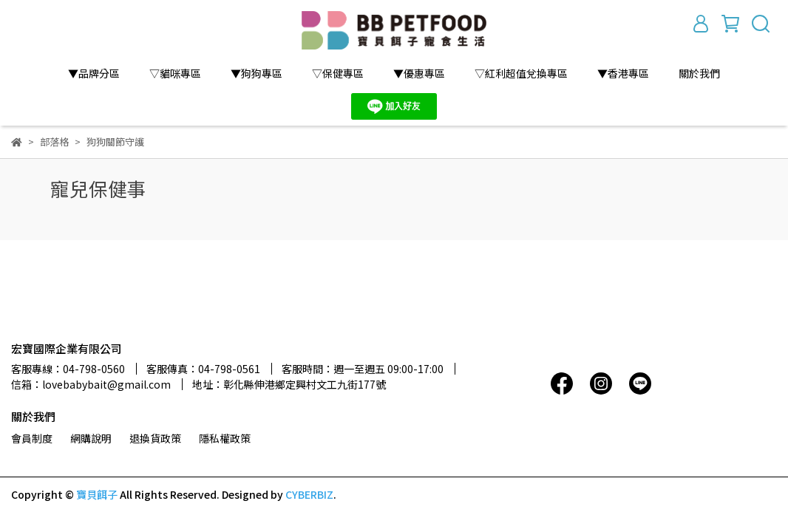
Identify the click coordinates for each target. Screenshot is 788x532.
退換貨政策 (155, 438)
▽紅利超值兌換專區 (521, 73)
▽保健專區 (338, 73)
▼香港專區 (623, 73)
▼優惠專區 (419, 73)
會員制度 (32, 438)
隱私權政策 (225, 438)
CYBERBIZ (309, 494)
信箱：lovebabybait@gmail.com (91, 384)
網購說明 (91, 438)
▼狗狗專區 (257, 73)
